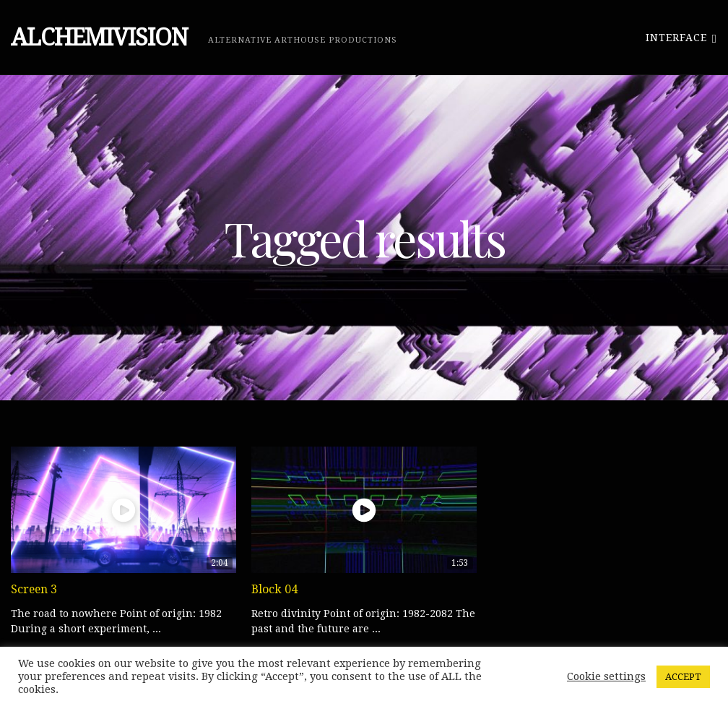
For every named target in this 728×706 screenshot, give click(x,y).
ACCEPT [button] (683, 677)
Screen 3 (34, 589)
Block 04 (274, 589)
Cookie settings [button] (606, 676)
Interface (681, 37)
